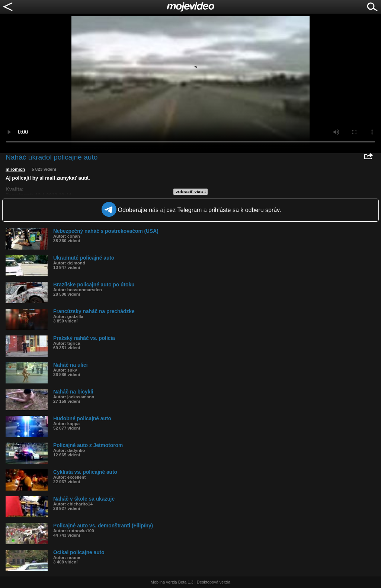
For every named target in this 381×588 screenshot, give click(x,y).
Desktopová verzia (214, 582)
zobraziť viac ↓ (191, 192)
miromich (15, 169)
